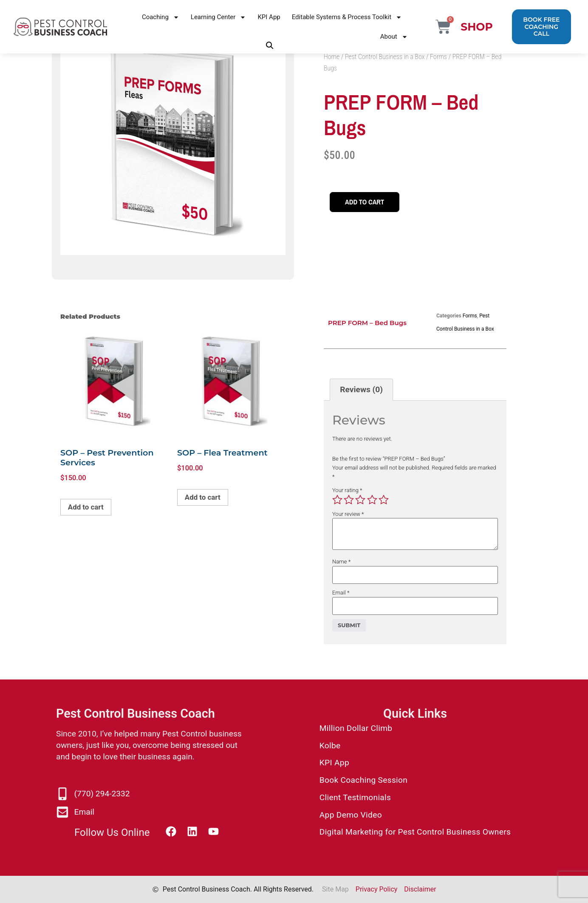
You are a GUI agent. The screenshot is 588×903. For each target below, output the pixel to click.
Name (341, 562)
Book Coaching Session (363, 780)
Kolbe (330, 746)
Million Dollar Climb (356, 728)
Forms (438, 57)
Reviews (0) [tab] (361, 389)
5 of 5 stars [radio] (384, 500)
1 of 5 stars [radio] (337, 500)
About (394, 37)
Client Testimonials (355, 797)
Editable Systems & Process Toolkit (347, 17)
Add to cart (368, 202)
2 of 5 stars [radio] (349, 500)
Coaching (161, 17)
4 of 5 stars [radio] (372, 500)
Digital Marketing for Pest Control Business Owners (415, 832)
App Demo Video (351, 815)
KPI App (269, 17)
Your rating (347, 490)
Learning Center (219, 17)
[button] (270, 45)
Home (332, 57)
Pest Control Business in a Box (385, 57)
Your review (348, 514)
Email (341, 593)
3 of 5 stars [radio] (360, 500)
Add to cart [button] (89, 508)
